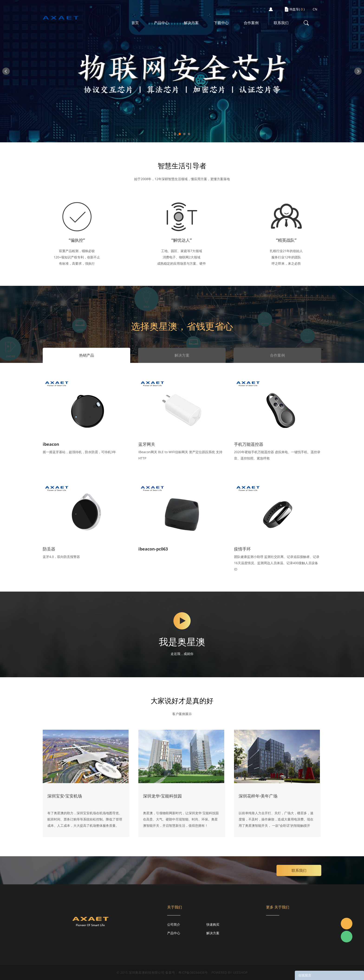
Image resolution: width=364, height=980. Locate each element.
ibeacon (51, 444)
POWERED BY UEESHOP (229, 972)
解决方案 (191, 23)
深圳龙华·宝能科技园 (162, 796)
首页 (135, 23)
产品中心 (161, 23)
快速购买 (213, 924)
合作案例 (251, 23)
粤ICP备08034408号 (193, 972)
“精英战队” (286, 240)
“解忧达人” (182, 240)
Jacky (347, 924)
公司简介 (174, 924)
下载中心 (221, 23)
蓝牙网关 (147, 444)
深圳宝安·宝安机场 (65, 796)
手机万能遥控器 (249, 444)
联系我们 (281, 23)
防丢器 (49, 549)
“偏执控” (77, 240)
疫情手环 (242, 549)
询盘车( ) (297, 9)
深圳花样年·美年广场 (258, 796)
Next (358, 71)
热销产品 (87, 355)
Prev (6, 71)
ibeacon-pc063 (153, 549)
